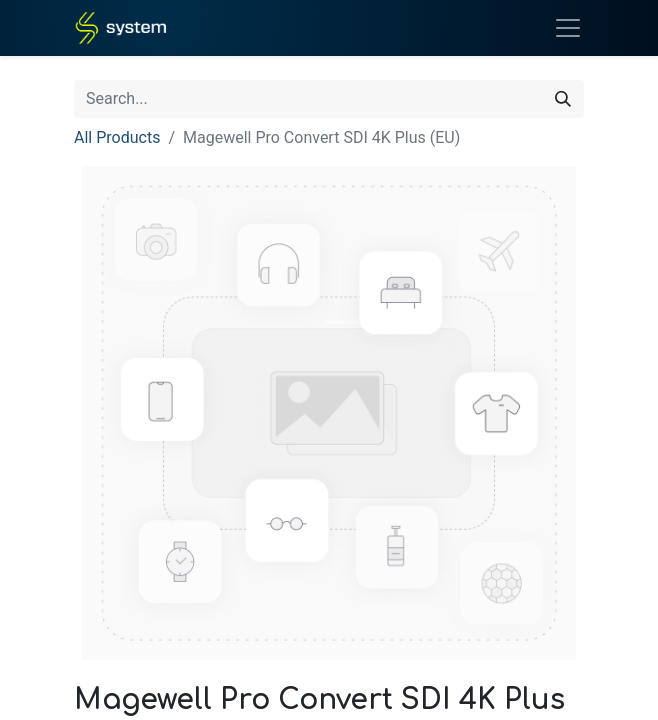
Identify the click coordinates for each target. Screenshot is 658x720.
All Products (117, 137)
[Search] (563, 99)
